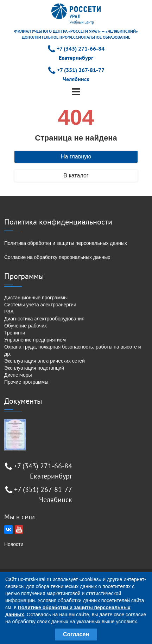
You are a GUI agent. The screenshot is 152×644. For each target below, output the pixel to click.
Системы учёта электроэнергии (40, 305)
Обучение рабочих (26, 326)
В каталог (76, 175)
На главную (76, 157)
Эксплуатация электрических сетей (45, 361)
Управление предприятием (35, 340)
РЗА (9, 312)
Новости (14, 544)
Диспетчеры (18, 375)
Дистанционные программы (36, 298)
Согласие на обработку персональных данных (57, 257)
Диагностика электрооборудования (44, 319)
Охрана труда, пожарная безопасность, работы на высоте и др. (73, 350)
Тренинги (15, 333)
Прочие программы (26, 382)
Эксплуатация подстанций (34, 368)
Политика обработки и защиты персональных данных (66, 243)
